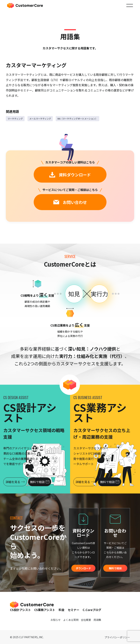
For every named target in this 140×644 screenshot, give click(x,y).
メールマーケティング (40, 119)
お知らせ (56, 620)
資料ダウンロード (70, 175)
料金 (62, 610)
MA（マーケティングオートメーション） (77, 119)
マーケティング (15, 119)
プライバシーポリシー (117, 637)
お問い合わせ (70, 202)
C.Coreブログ (92, 610)
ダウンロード (83, 568)
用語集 (97, 620)
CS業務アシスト (45, 610)
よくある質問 (71, 620)
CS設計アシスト (20, 610)
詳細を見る (16, 482)
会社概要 (86, 620)
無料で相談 (41, 482)
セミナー (74, 610)
